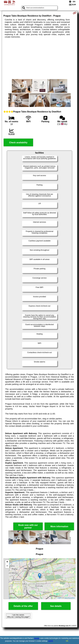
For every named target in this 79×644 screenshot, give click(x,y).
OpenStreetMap (70, 598)
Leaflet (59, 598)
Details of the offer (23, 606)
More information (59, 526)
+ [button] (7, 562)
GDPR (51, 641)
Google (37, 638)
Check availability (18, 143)
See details (56, 606)
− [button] (7, 566)
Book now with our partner (28, 526)
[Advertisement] (40, 59)
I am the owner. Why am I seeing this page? (18, 616)
